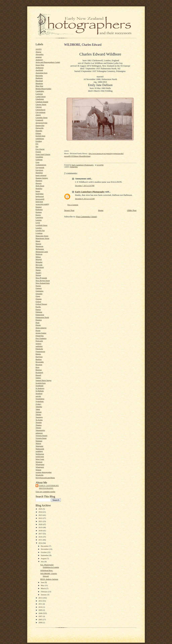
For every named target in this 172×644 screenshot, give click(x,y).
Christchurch (40, 110)
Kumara (39, 212)
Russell (38, 375)
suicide (38, 396)
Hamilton (39, 173)
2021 (41, 521)
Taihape (39, 412)
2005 (41, 619)
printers (38, 344)
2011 (41, 604)
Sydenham (40, 401)
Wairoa (38, 443)
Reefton (39, 359)
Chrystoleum (40, 112)
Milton (38, 257)
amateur (39, 57)
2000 (41, 622)
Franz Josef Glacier (43, 154)
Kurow (38, 215)
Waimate (39, 441)
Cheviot (39, 107)
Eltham (38, 133)
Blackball (39, 81)
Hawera (39, 183)
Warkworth (40, 449)
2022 (41, 518)
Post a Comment (73, 205)
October (44, 552)
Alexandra (40, 54)
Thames (39, 425)
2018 (41, 531)
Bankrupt (39, 78)
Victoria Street (41, 438)
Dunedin (39, 131)
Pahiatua (39, 312)
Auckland (39, 70)
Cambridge (40, 91)
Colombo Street (41, 117)
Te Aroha (39, 420)
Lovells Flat (40, 230)
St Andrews (40, 388)
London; (39, 228)
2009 (41, 610)
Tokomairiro (40, 430)
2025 (41, 509)
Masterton (39, 246)
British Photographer (43, 89)
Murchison (40, 267)
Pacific (38, 307)
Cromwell (39, 120)
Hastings (39, 180)
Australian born (41, 73)
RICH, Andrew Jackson (49, 579)
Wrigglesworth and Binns (45, 478)
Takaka (38, 414)
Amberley (39, 60)
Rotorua (39, 370)
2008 (41, 613)
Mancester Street (42, 236)
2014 (41, 543)
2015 (41, 540)
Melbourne (40, 249)
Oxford (38, 301)
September (45, 555)
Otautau (39, 299)
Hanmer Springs (42, 178)
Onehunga (39, 291)
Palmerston (40, 315)
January (44, 595)
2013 (41, 598)
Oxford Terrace (41, 304)
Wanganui (39, 446)
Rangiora (39, 357)
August (44, 558)
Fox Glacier (40, 149)
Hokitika (39, 188)
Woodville (39, 475)
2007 (41, 616)
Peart (38, 323)
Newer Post (69, 210)
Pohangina (40, 336)
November (45, 549)
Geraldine (39, 157)
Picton (38, 330)
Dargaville (40, 128)
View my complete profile (45, 492)
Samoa (38, 378)
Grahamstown (41, 165)
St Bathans (40, 391)
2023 (41, 515)
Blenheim (39, 83)
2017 (41, 534)
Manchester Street (42, 238)
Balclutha (39, 75)
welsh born (40, 456)
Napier (38, 270)
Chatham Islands (42, 102)
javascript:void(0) (42, 204)
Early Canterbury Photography (49, 487)
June (43, 582)
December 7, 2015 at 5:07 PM (85, 186)
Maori (38, 241)
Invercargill (40, 199)
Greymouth (40, 167)
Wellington (40, 454)
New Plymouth (41, 278)
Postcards (39, 341)
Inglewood (40, 196)
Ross (37, 367)
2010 (41, 607)
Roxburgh (39, 372)
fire (37, 146)
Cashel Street (41, 96)
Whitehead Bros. (47, 570)
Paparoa (39, 320)
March (44, 588)
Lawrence (39, 217)
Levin (38, 223)
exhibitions (40, 138)
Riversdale (40, 362)
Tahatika (39, 407)
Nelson (38, 275)
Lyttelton (39, 233)
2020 (41, 524)
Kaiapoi (39, 207)
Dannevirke (40, 125)
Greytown (39, 170)
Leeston (39, 220)
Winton (38, 470)
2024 (41, 512)
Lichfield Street (41, 225)
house (38, 191)
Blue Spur (39, 86)
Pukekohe (39, 349)
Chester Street (41, 104)
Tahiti (38, 409)
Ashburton (40, 68)
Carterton (39, 94)
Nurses (38, 286)
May (43, 585)
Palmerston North (42, 317)
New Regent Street (43, 280)
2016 (41, 537)
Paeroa (38, 309)
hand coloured (41, 175)
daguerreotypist (41, 123)
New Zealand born (43, 283)
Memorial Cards (42, 252)
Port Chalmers (41, 338)
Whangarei (40, 467)
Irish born (39, 202)
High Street (40, 186)
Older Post (132, 210)
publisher (39, 346)
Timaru (38, 428)
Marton (38, 244)
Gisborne (39, 159)
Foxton (38, 152)
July (43, 561)
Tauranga (39, 417)
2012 (41, 601)
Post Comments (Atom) (87, 217)
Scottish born (41, 383)
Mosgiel (39, 259)
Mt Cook (39, 265)
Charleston (40, 99)
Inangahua (40, 194)
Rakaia (38, 354)
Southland (39, 386)
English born (40, 136)
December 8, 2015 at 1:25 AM (85, 199)
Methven (39, 254)
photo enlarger (41, 328)
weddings (39, 451)
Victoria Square (41, 435)
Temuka (39, 422)
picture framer (41, 333)
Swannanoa (40, 399)
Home (101, 210)
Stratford (39, 393)
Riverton (39, 365)
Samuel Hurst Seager (44, 380)
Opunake (39, 294)
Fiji (37, 144)
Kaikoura (39, 209)
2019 (41, 527)
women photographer (44, 472)
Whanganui (40, 464)
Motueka (39, 262)
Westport (39, 462)
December (45, 546)
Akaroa (38, 52)
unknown (39, 433)
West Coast (40, 459)
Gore (37, 162)
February (44, 592)
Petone (38, 325)
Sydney (38, 404)
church (38, 115)
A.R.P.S (39, 49)
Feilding (39, 141)
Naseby (38, 273)
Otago (38, 296)
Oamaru (39, 288)
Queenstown (40, 351)
